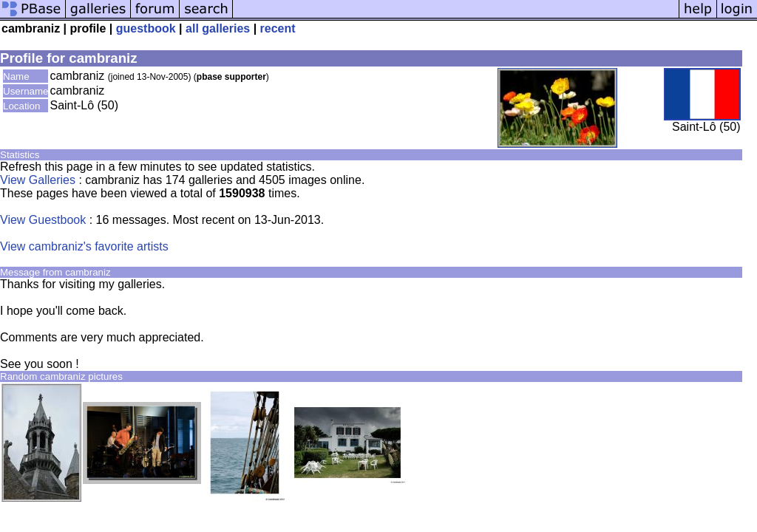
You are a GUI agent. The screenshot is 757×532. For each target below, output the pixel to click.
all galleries (218, 28)
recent (278, 28)
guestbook (146, 28)
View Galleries (38, 180)
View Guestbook (43, 220)
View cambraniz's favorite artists (84, 246)
